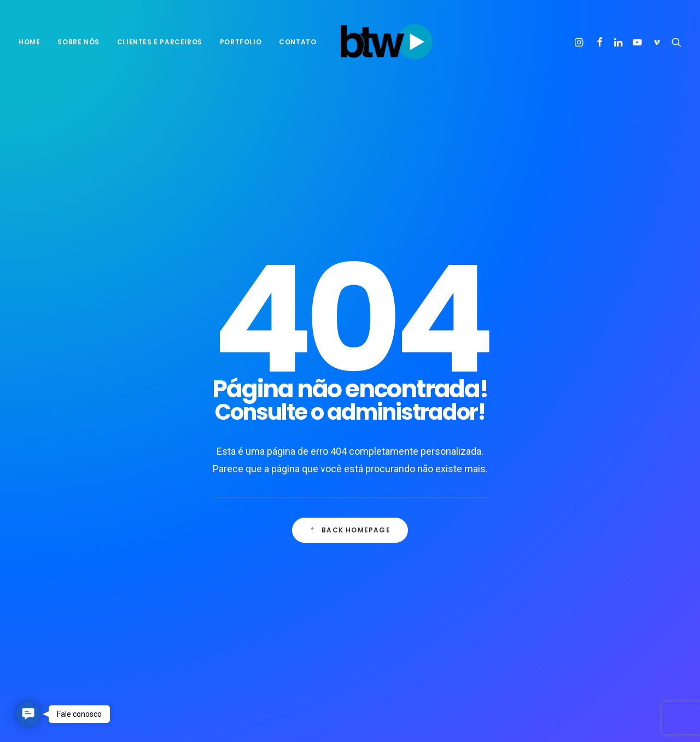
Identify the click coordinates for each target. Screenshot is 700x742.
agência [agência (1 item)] (551, 483)
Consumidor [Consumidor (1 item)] (603, 501)
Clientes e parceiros (160, 42)
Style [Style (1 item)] (640, 589)
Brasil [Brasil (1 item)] (614, 483)
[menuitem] (33, 42)
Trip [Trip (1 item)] (612, 606)
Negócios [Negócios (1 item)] (554, 553)
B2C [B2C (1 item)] (584, 483)
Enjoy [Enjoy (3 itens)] (639, 518)
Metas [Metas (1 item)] (575, 536)
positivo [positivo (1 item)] (608, 571)
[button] (581, 42)
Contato (297, 42)
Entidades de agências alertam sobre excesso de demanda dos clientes (428, 595)
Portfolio (241, 42)
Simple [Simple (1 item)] (605, 589)
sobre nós (78, 42)
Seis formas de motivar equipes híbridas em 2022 (263, 527)
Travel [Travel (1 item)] (580, 606)
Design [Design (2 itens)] (550, 518)
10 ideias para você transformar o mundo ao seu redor (267, 488)
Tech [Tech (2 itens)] (546, 606)
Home (29, 42)
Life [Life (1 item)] (544, 536)
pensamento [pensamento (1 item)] (559, 571)
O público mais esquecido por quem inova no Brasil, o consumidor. (423, 553)
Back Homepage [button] (350, 356)
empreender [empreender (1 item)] (595, 518)
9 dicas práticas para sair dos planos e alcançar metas (259, 565)
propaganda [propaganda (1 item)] (559, 589)
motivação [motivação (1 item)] (617, 536)
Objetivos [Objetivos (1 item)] (600, 553)
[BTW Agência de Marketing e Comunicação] (386, 42)
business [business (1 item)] (553, 501)
